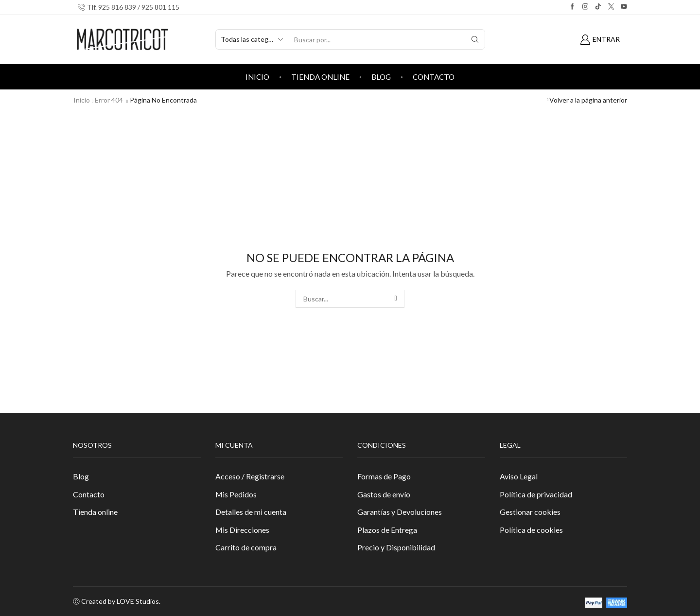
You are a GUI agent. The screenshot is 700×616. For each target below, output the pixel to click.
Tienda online (320, 77)
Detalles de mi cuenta (251, 512)
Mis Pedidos (236, 494)
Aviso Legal (519, 476)
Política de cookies (531, 530)
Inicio (257, 77)
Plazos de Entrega (387, 530)
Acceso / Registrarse (250, 476)
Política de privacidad (536, 494)
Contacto (434, 77)
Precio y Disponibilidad (396, 547)
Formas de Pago (384, 476)
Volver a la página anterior (588, 100)
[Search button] (475, 39)
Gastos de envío (384, 494)
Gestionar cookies (530, 512)
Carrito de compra (246, 547)
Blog (381, 77)
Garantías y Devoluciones (400, 512)
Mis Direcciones (242, 530)
